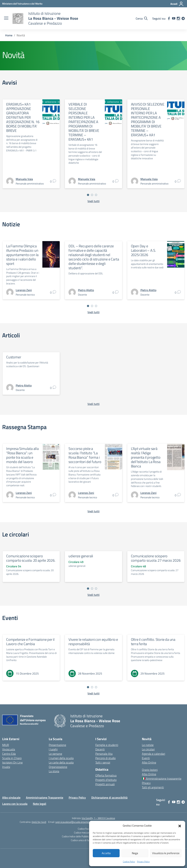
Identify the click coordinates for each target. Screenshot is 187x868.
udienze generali (81, 556)
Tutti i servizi (103, 762)
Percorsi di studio (105, 758)
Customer (14, 357)
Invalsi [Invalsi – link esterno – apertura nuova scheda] (6, 767)
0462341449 (39, 822)
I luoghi (53, 749)
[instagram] (178, 18)
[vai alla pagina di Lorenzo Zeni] (24, 290)
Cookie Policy (129, 862)
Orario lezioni (150, 770)
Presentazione (57, 745)
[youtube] (174, 18)
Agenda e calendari (153, 754)
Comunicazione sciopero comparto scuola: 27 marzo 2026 (156, 558)
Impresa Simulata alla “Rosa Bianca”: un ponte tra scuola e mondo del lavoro (22, 455)
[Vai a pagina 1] (88, 195)
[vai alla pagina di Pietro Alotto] (86, 290)
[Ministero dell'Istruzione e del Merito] (22, 4)
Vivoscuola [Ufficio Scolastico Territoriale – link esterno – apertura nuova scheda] (9, 749)
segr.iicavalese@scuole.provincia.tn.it (75, 822)
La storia (54, 771)
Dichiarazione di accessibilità (109, 797)
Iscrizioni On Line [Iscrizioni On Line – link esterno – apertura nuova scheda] (12, 762)
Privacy (146, 783)
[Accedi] (177, 4)
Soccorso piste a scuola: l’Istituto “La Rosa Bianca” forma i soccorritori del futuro (85, 455)
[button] (180, 826)
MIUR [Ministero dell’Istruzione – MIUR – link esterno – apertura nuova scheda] (6, 745)
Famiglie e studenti (107, 745)
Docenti (100, 749)
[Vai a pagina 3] (96, 195)
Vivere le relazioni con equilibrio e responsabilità (93, 642)
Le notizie (148, 745)
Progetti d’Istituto (106, 780)
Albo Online (149, 762)
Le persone (55, 754)
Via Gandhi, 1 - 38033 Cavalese (98, 818)
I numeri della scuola (61, 758)
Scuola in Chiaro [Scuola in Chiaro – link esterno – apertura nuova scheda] (12, 758)
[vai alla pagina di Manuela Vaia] (24, 179)
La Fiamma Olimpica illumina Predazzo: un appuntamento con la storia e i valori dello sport (22, 255)
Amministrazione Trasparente (45, 797)
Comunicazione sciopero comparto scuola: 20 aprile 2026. (31, 558)
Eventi (146, 758)
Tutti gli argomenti (153, 787)
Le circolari (148, 749)
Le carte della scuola (61, 762)
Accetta (106, 853)
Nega (135, 853)
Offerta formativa (106, 775)
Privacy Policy (143, 862)
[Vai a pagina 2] (92, 195)
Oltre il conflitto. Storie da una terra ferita (153, 642)
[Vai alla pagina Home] (9, 35)
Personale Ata (104, 754)
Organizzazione (58, 767)
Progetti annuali (105, 784)
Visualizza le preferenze (166, 853)
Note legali (40, 804)
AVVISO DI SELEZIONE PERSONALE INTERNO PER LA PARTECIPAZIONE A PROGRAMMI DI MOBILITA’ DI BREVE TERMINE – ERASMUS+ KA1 (148, 120)
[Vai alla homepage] (18, 18)
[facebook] (169, 18)
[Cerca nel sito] (142, 18)
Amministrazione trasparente (162, 778)
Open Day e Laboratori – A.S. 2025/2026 (143, 250)
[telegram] (183, 18)
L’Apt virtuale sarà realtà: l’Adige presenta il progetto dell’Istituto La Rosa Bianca (146, 457)
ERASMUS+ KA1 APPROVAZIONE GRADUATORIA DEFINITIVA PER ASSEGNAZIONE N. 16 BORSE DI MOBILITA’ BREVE (23, 117)
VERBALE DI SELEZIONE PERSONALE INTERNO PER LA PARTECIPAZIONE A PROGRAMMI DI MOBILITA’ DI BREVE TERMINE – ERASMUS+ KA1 (84, 122)
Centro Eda (9, 754)
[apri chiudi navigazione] (6, 18)
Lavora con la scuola (15, 804)
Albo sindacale (11, 797)
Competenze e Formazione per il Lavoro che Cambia (30, 642)
